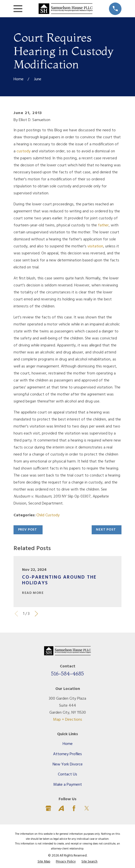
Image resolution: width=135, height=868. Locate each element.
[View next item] (36, 614)
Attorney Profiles (67, 754)
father (103, 225)
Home (68, 744)
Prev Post (28, 530)
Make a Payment (68, 785)
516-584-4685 (67, 673)
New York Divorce (68, 764)
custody (24, 151)
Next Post (106, 530)
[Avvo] (61, 808)
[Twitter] (87, 808)
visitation (95, 246)
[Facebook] (74, 808)
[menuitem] (44, 862)
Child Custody (48, 515)
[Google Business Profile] (48, 808)
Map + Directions (68, 720)
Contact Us (67, 774)
